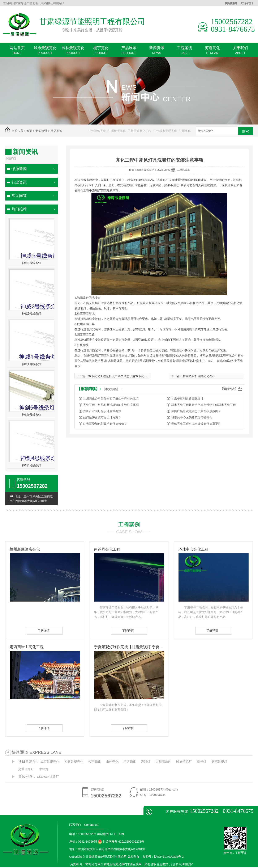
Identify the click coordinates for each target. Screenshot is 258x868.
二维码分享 (184, 170)
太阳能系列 (163, 761)
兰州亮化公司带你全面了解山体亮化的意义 (111, 399)
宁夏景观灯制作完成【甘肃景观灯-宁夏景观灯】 (129, 647)
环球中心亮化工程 (193, 549)
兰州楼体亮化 (97, 131)
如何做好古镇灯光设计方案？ (102, 417)
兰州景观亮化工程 (139, 131)
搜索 (245, 131)
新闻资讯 (157, 52)
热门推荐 (19, 209)
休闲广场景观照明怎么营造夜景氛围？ (196, 411)
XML (122, 834)
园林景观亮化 (73, 52)
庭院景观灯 (219, 761)
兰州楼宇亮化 (117, 131)
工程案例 (184, 52)
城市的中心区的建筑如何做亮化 (192, 417)
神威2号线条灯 (31, 313)
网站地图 (231, 3)
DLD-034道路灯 (48, 777)
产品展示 (129, 52)
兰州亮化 (185, 131)
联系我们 (247, 3)
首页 (29, 131)
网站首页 (17, 52)
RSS (114, 834)
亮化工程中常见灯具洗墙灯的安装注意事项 (111, 405)
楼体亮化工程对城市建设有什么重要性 (196, 424)
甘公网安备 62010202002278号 (121, 842)
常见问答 (56, 131)
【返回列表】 (229, 389)
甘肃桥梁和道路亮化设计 (199, 376)
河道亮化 (212, 52)
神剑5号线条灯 (31, 415)
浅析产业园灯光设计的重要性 (102, 411)
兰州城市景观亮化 (165, 131)
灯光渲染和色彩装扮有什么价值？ (105, 424)
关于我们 (240, 52)
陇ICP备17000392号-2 (169, 857)
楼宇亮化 (101, 52)
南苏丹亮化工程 (107, 549)
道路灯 (146, 761)
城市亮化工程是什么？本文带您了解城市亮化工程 (121, 376)
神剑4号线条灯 (31, 465)
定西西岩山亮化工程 (27, 647)
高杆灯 (202, 761)
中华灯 (44, 769)
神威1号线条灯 (31, 364)
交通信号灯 (26, 769)
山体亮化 (112, 761)
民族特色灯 (184, 761)
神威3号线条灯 (31, 263)
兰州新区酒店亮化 (25, 549)
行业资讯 (19, 182)
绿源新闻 (19, 169)
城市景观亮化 (45, 52)
